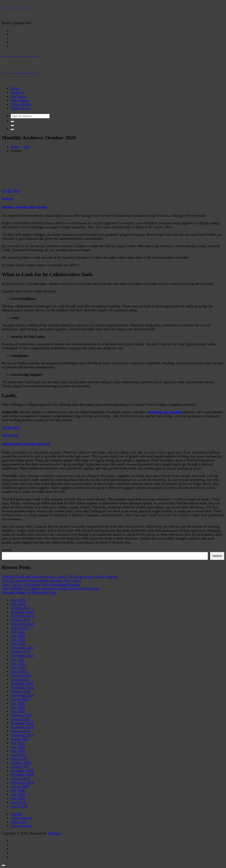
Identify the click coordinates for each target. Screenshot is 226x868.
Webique (54, 833)
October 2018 (20, 779)
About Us (17, 92)
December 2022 (22, 612)
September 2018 (22, 783)
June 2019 (18, 747)
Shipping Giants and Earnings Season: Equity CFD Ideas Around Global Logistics (60, 577)
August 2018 (20, 787)
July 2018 (18, 790)
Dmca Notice (20, 100)
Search (7, 550)
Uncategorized (21, 826)
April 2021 (18, 667)
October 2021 (20, 652)
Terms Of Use (21, 108)
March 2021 (19, 671)
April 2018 (18, 802)
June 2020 (18, 707)
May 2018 (18, 798)
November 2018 (22, 775)
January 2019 (20, 767)
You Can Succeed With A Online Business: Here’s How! (42, 581)
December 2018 (22, 771)
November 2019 (22, 727)
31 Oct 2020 (10, 191)
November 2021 (22, 648)
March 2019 (19, 759)
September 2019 (22, 735)
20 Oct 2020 (10, 427)
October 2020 (20, 691)
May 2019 (18, 751)
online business (21, 818)
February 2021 (21, 675)
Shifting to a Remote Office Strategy (24, 207)
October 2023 (20, 608)
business (8, 198)
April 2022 (18, 644)
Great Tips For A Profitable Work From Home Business (41, 585)
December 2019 (22, 723)
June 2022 (18, 636)
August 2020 (20, 699)
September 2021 (22, 656)
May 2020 (18, 711)
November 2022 (22, 616)
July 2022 (18, 632)
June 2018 (18, 794)
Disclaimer (18, 96)
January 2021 (20, 679)
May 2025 (18, 600)
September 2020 (22, 695)
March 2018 (19, 806)
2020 (26, 147)
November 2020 (22, 687)
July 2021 (18, 659)
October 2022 (20, 620)
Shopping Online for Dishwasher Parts (26, 444)
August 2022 (20, 628)
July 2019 (18, 743)
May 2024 (18, 604)
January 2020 (20, 719)
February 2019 (21, 763)
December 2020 (22, 683)
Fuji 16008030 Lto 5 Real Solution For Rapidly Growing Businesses (50, 588)
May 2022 (18, 640)
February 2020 (21, 715)
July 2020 (18, 703)
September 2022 (22, 624)
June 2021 (18, 663)
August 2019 (20, 739)
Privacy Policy (21, 104)
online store (10, 435)
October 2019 (20, 731)
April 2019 (18, 755)
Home (15, 88)
